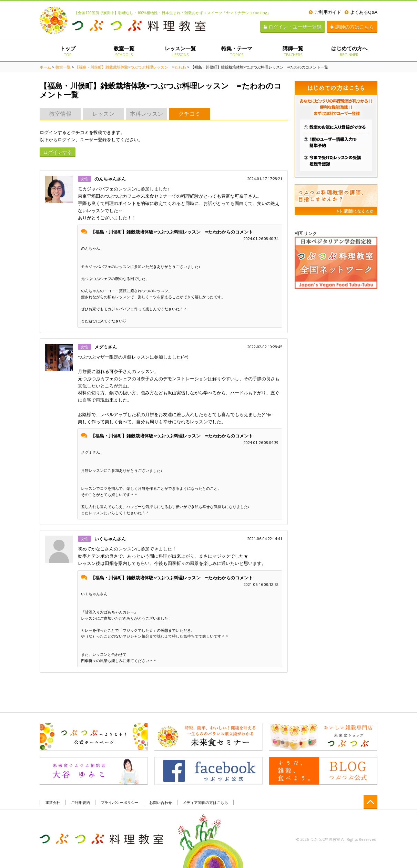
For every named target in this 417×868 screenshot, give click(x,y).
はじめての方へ (349, 51)
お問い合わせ (161, 802)
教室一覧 (124, 51)
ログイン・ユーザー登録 (293, 27)
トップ (68, 51)
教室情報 (60, 114)
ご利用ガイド (325, 12)
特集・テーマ (237, 51)
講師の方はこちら (352, 27)
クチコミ (190, 114)
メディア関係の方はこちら (205, 802)
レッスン (103, 114)
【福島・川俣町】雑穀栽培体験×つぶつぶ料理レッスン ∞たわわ (131, 67)
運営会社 (53, 802)
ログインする (58, 152)
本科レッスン (146, 114)
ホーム (45, 67)
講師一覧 (293, 51)
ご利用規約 (80, 802)
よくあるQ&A (361, 12)
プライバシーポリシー (120, 802)
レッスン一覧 (180, 51)
